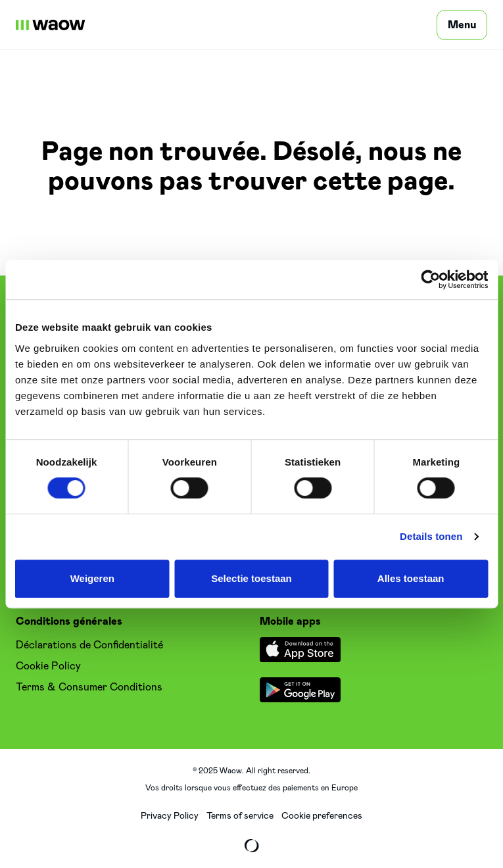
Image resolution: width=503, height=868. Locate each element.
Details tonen (431, 536)
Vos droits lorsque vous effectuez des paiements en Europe (251, 788)
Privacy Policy (170, 816)
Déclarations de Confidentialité (89, 645)
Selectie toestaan (251, 578)
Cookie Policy (48, 666)
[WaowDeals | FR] (51, 25)
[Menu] (462, 25)
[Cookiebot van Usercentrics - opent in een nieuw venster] (430, 279)
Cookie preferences (322, 816)
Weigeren (92, 578)
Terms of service (240, 816)
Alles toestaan (411, 578)
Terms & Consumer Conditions (89, 687)
